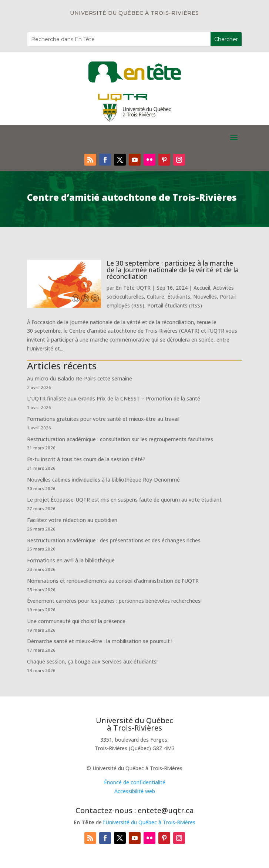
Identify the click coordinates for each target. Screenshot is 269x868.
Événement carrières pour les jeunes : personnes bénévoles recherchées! (114, 601)
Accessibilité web (135, 791)
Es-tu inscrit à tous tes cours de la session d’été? (86, 459)
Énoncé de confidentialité (135, 782)
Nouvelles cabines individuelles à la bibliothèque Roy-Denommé (103, 480)
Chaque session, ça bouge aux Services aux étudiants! (92, 661)
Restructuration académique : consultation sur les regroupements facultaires (120, 439)
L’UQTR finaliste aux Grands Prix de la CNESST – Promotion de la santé (114, 398)
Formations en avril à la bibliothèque (71, 560)
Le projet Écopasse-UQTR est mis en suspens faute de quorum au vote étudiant (124, 500)
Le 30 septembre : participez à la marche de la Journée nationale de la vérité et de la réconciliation (173, 270)
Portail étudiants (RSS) (175, 305)
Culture (156, 297)
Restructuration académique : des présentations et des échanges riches (114, 540)
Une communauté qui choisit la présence (76, 621)
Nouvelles (205, 297)
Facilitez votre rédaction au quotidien (72, 520)
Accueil (202, 288)
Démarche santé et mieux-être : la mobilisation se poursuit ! (100, 641)
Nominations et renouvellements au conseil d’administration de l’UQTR (113, 581)
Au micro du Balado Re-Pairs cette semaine (80, 378)
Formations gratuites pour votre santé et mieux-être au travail (103, 419)
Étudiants (179, 297)
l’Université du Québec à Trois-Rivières (149, 822)
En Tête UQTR (133, 288)
